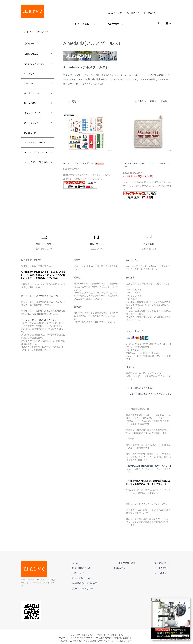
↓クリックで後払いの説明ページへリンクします (149, 394)
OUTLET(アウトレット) (35, 174)
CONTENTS (114, 24)
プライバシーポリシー (96, 588)
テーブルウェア (34, 91)
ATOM (134, 568)
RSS (127, 568)
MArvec (80, 635)
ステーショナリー (35, 135)
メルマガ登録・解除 (134, 563)
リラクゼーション (35, 124)
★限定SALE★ (33, 54)
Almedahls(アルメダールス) (42, 32)
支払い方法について (95, 578)
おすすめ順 (140, 101)
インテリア (31, 81)
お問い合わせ (163, 573)
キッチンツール (34, 102)
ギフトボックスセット (35, 159)
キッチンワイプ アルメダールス (84, 163)
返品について (92, 573)
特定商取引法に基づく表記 (98, 583)
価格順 (153, 101)
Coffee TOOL (32, 113)
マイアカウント (151, 13)
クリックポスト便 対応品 (35, 189)
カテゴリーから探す (82, 24)
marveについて (115, 13)
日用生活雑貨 (32, 145)
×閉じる (156, 600)
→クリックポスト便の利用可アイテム (39, 320)
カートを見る (163, 568)
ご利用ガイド (133, 13)
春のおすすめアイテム (35, 67)
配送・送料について (95, 568)
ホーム (24, 32)
